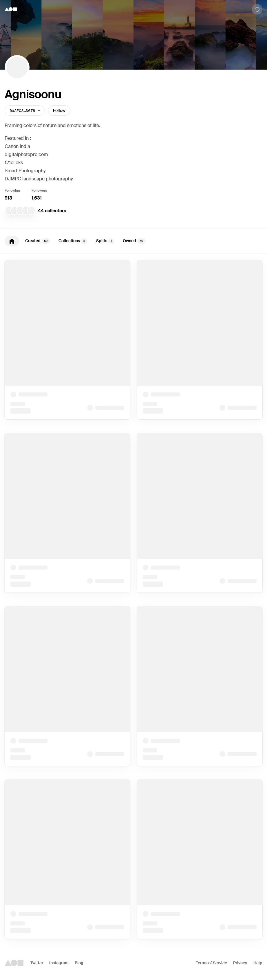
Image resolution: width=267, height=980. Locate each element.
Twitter (37, 963)
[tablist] (133, 241)
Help (258, 963)
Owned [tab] (134, 241)
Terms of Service (211, 963)
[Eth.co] (20, 211)
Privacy (240, 963)
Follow (59, 111)
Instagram (59, 963)
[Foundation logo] (11, 9)
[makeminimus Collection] (9, 211)
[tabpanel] (133, 599)
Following (12, 191)
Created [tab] (38, 241)
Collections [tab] (73, 241)
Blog (79, 963)
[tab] (12, 241)
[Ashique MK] (31, 211)
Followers (39, 191)
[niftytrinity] (14, 211)
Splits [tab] (105, 241)
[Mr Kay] (26, 211)
